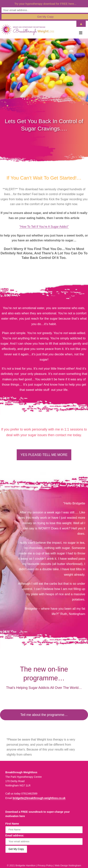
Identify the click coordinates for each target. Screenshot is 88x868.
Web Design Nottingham (68, 865)
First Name (12, 824)
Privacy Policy (45, 865)
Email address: (15, 835)
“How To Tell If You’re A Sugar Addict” (44, 227)
